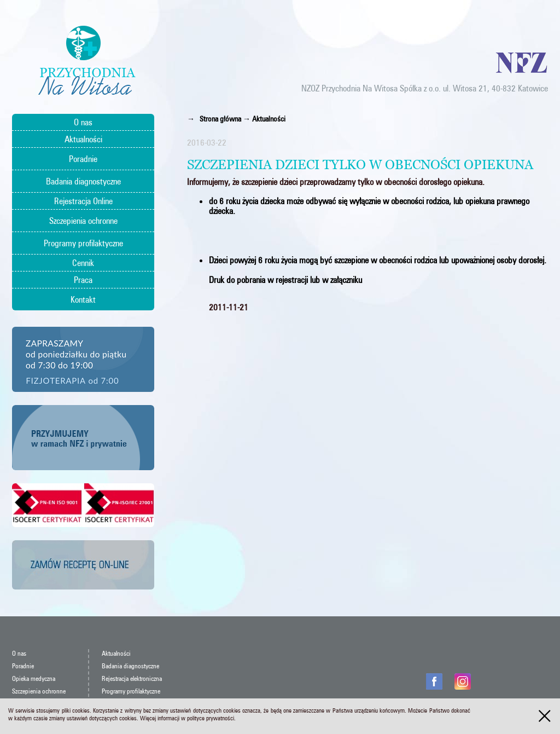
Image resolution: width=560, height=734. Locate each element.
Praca (83, 280)
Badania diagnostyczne (83, 181)
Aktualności (83, 139)
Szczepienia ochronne (83, 221)
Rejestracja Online (83, 201)
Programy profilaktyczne (83, 243)
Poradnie (83, 159)
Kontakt (83, 299)
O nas (83, 122)
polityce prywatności (211, 718)
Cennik (83, 263)
